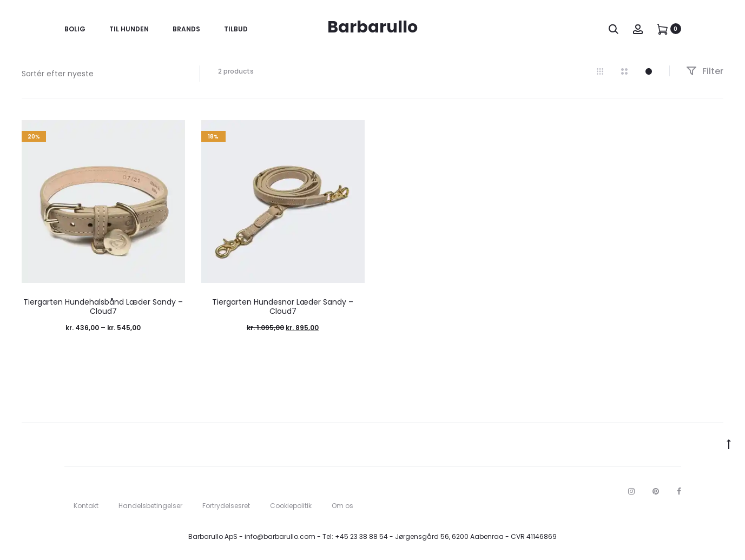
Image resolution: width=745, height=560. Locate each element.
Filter (705, 71)
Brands (186, 29)
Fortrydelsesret (226, 506)
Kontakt (86, 506)
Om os (342, 506)
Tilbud (236, 29)
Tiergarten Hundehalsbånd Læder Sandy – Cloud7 (103, 307)
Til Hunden (129, 29)
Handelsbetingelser (150, 506)
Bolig (75, 29)
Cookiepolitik (291, 506)
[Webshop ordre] (102, 74)
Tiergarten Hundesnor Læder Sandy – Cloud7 (283, 307)
